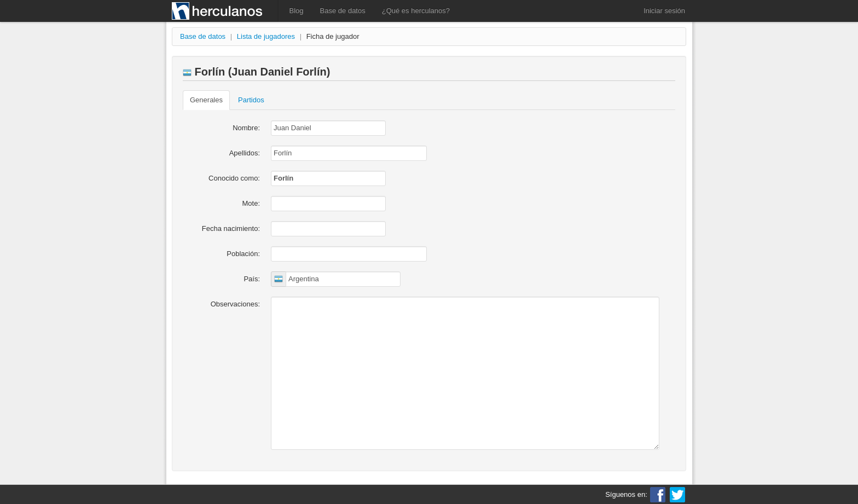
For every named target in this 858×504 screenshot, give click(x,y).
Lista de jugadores (266, 36)
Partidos (251, 100)
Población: (243, 254)
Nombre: (246, 128)
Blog (297, 11)
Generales (206, 100)
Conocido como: (234, 178)
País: (252, 279)
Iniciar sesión (664, 11)
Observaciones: (235, 304)
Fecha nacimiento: (231, 228)
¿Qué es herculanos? (416, 11)
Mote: (251, 203)
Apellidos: (245, 153)
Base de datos (343, 11)
